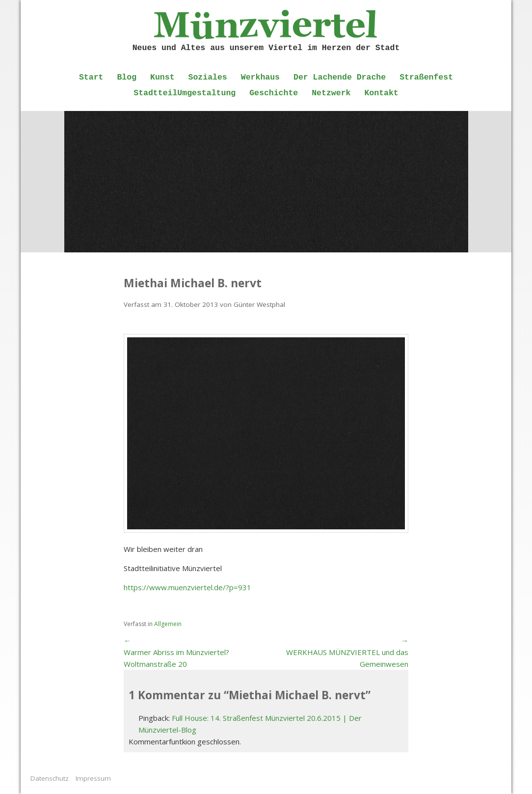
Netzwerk (331, 93)
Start (91, 77)
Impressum (93, 778)
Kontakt (381, 93)
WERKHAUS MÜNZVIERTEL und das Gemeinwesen (347, 658)
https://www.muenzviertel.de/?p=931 (187, 587)
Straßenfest (426, 77)
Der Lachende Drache (340, 77)
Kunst (162, 77)
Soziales (208, 77)
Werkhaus (260, 77)
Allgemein (168, 624)
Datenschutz (50, 778)
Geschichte (274, 93)
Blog (127, 77)
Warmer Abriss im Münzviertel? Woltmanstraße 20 (176, 658)
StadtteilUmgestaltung (185, 93)
